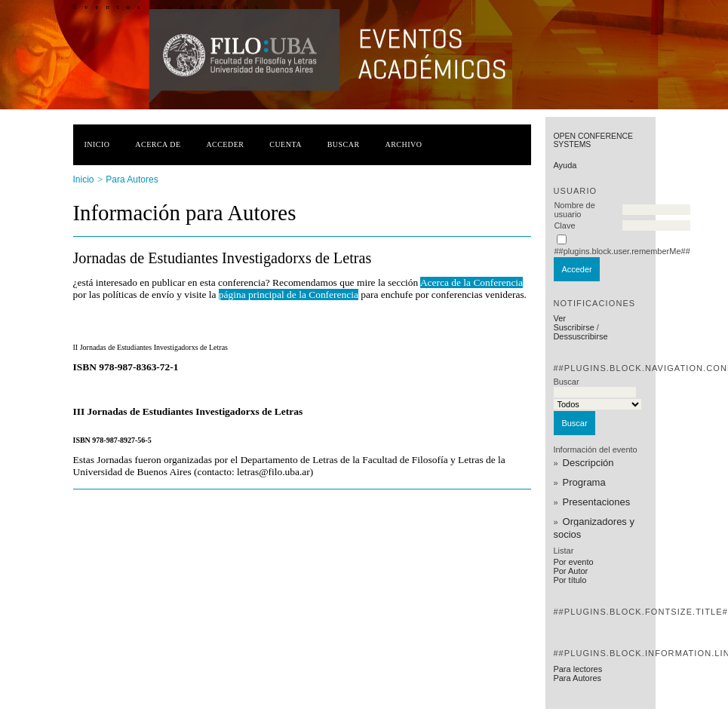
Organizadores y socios (594, 528)
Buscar (344, 144)
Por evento (573, 562)
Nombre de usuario (574, 210)
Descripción (588, 463)
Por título (570, 580)
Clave (564, 226)
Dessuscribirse (580, 336)
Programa (584, 482)
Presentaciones (597, 502)
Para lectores (577, 669)
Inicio (97, 144)
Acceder (225, 144)
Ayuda (565, 165)
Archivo (403, 144)
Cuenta (286, 144)
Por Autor (570, 571)
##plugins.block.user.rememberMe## (622, 251)
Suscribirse (573, 327)
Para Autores (577, 678)
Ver (559, 318)
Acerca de (158, 144)
